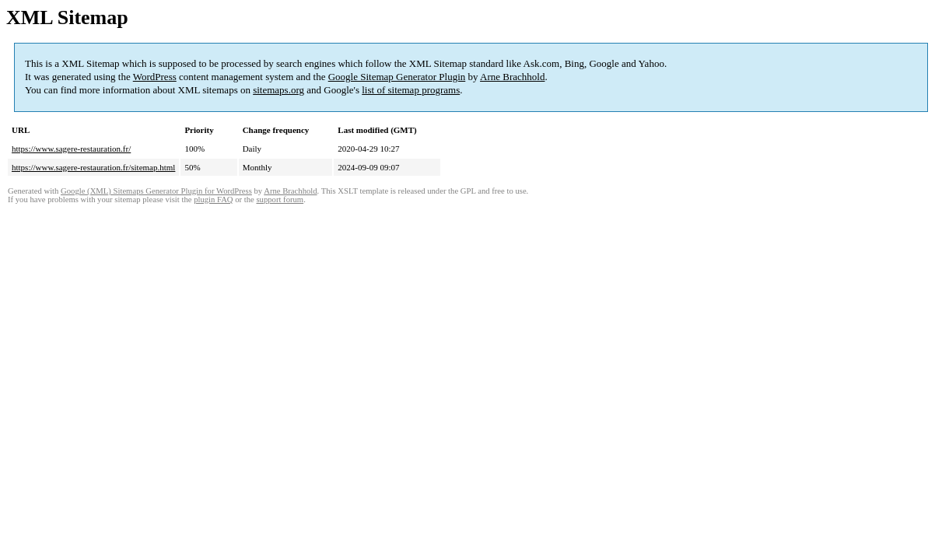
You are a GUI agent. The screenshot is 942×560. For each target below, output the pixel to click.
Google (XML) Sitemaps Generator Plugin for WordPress (156, 191)
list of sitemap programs (411, 90)
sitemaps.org (278, 90)
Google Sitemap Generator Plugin (397, 77)
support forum (280, 199)
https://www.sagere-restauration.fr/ (71, 149)
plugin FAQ (213, 199)
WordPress (155, 77)
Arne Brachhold (512, 77)
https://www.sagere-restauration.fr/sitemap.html (93, 167)
